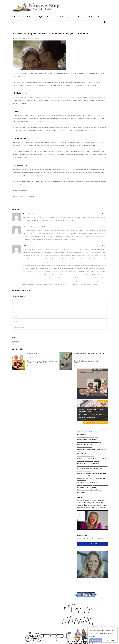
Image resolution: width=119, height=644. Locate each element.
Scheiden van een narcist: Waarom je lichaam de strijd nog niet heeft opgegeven (42, 362)
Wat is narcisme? (82, 492)
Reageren (16, 342)
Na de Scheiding (63, 17)
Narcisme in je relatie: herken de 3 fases (87, 482)
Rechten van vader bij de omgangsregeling (88, 463)
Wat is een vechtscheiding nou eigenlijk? (88, 476)
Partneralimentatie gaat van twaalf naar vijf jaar (89, 442)
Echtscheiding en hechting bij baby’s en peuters (90, 468)
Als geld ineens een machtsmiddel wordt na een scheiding (89, 354)
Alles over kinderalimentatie (84, 447)
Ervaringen (82, 17)
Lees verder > (95, 509)
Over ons (101, 17)
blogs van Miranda (29, 196)
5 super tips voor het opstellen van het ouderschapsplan (92, 458)
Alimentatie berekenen (83, 454)
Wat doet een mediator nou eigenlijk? (87, 487)
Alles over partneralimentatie (85, 444)
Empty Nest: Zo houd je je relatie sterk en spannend (87, 362)
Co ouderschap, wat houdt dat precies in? (88, 461)
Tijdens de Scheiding (47, 17)
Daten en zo (102, 401)
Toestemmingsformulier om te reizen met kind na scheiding (92, 466)
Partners (92, 17)
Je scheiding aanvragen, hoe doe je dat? (87, 437)
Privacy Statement (111, 640)
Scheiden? (16, 17)
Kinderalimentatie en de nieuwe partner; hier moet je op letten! (92, 450)
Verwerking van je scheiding (84, 471)
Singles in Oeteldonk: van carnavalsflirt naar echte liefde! (92, 410)
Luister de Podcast (100, 370)
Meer (74, 17)
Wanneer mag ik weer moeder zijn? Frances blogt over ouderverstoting (91, 479)
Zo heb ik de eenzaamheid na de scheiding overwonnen (91, 473)
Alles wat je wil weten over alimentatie (87, 439)
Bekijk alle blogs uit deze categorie (95, 423)
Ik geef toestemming (96, 640)
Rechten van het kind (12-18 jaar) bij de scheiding (90, 490)
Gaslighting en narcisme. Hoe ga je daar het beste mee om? (92, 485)
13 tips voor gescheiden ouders (85, 456)
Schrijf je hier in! (93, 544)
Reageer (104, 214)
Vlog (79, 497)
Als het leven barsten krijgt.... (36, 353)
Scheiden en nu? (81, 434)
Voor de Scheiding (30, 17)
